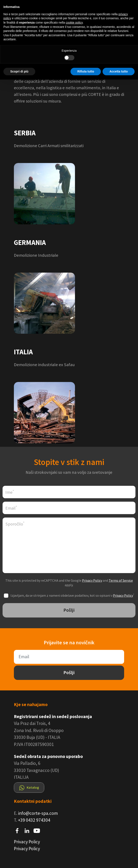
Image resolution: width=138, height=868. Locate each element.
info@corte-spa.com (38, 813)
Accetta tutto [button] (119, 71)
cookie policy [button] (74, 23)
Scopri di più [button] (19, 71)
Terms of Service (121, 580)
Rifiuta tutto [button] (86, 71)
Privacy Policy (92, 580)
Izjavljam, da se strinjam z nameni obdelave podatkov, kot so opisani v (72, 595)
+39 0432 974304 (34, 820)
